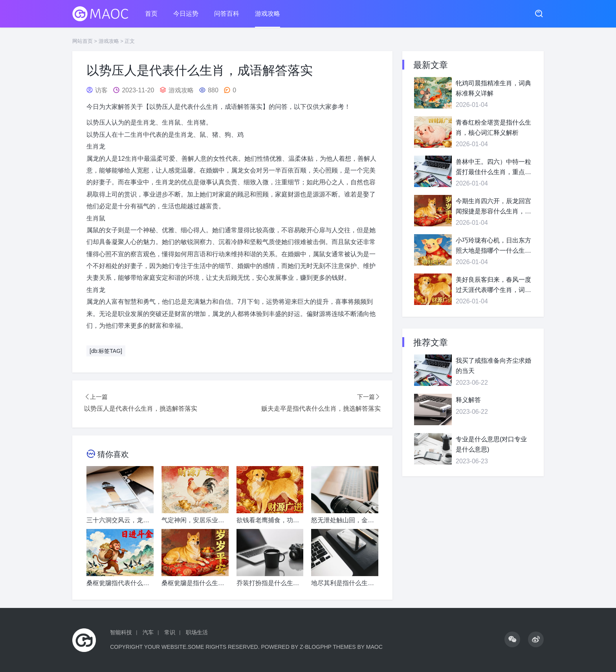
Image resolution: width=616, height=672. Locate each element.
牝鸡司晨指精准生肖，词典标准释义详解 (493, 88)
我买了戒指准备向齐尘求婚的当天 (493, 366)
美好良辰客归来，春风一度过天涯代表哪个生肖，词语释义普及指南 (493, 286)
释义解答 (468, 400)
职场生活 (197, 632)
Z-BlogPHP (316, 647)
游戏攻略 (268, 14)
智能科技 (121, 632)
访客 (101, 90)
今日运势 (186, 14)
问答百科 (227, 14)
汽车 (148, 632)
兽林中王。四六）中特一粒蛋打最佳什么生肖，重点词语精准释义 (493, 168)
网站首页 (82, 41)
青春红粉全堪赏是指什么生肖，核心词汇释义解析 (493, 128)
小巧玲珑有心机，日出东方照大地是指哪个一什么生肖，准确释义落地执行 (493, 246)
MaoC (374, 647)
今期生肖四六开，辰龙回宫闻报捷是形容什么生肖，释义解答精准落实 (493, 207)
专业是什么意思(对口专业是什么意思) (491, 444)
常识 (170, 632)
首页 (151, 14)
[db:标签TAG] (106, 351)
